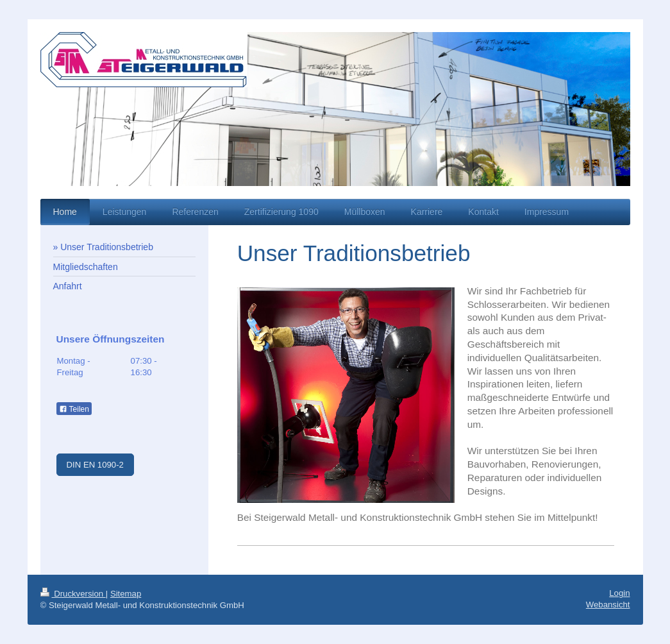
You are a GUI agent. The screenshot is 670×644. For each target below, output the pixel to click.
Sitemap (126, 594)
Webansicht (608, 605)
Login (619, 593)
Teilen (74, 409)
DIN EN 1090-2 (95, 465)
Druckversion (73, 594)
